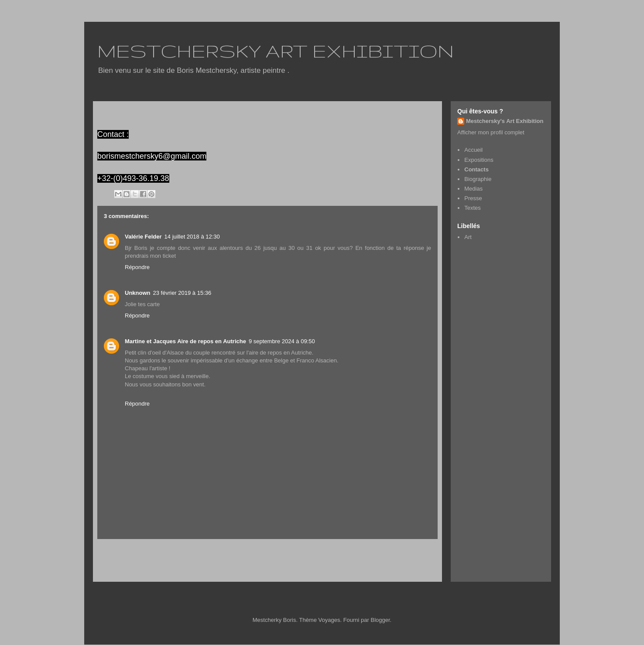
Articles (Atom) (151, 573)
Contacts (476, 169)
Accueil (268, 556)
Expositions (479, 160)
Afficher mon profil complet (491, 132)
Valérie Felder (143, 237)
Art (468, 237)
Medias (473, 189)
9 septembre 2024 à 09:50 (282, 341)
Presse (473, 198)
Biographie (478, 179)
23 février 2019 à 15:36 (182, 293)
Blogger (380, 620)
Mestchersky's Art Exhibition (505, 121)
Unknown (138, 293)
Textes (473, 208)
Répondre (137, 267)
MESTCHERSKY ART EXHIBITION (276, 51)
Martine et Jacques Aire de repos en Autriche (185, 341)
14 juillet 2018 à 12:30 (192, 237)
